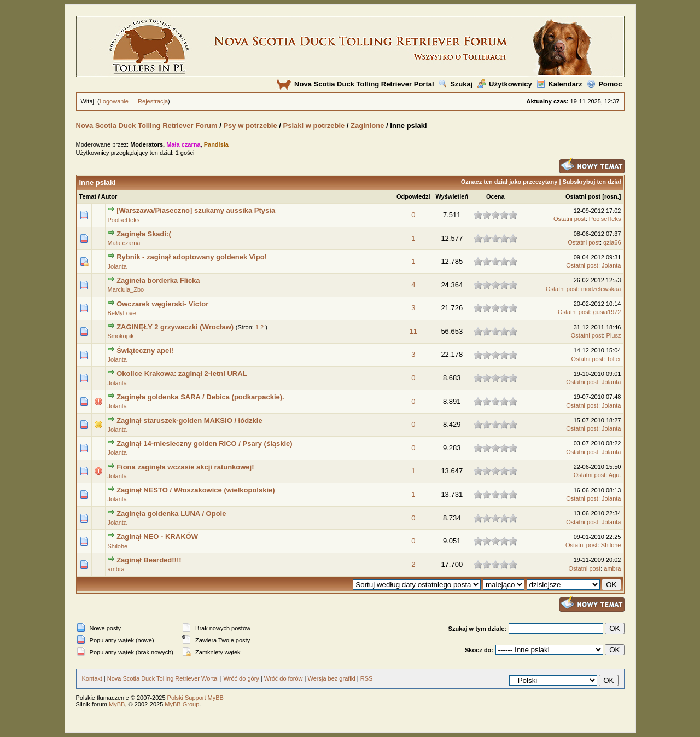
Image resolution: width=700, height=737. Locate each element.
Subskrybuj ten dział (592, 182)
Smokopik (121, 336)
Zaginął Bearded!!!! (149, 560)
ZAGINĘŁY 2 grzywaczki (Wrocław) (175, 327)
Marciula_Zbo (126, 289)
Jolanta (117, 266)
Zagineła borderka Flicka (158, 280)
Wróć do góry (241, 678)
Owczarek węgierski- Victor (162, 304)
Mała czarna (124, 243)
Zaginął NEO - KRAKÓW (157, 536)
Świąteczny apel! (145, 350)
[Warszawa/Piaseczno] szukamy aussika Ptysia (196, 210)
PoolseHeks (124, 220)
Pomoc (604, 84)
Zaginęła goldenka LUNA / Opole (171, 513)
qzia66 (612, 242)
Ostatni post (583, 196)
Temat (88, 196)
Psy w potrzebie (250, 126)
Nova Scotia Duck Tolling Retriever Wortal (163, 678)
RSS (367, 678)
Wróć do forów (284, 678)
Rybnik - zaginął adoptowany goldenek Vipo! (192, 257)
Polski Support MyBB (196, 698)
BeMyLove (122, 313)
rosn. (612, 196)
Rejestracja (153, 101)
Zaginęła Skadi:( (144, 234)
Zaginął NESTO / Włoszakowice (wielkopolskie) (196, 490)
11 (413, 331)
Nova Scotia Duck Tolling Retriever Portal (355, 84)
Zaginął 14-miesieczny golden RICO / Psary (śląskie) (205, 443)
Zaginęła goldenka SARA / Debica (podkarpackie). (200, 397)
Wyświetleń (452, 196)
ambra (116, 569)
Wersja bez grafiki (331, 678)
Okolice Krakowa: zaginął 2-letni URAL (182, 373)
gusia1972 (607, 312)
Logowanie (114, 101)
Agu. (615, 475)
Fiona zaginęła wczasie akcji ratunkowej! (185, 467)
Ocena (495, 196)
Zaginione (367, 126)
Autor (109, 196)
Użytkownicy (505, 84)
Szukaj (456, 84)
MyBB (117, 704)
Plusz (614, 335)
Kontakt (92, 678)
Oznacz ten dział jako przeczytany (509, 182)
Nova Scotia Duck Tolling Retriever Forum (147, 126)
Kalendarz (559, 84)
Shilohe (118, 546)
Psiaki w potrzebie (314, 126)
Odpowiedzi (413, 196)
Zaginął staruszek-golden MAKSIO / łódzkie (189, 420)
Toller (614, 359)
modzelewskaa (601, 289)
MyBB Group (182, 704)
